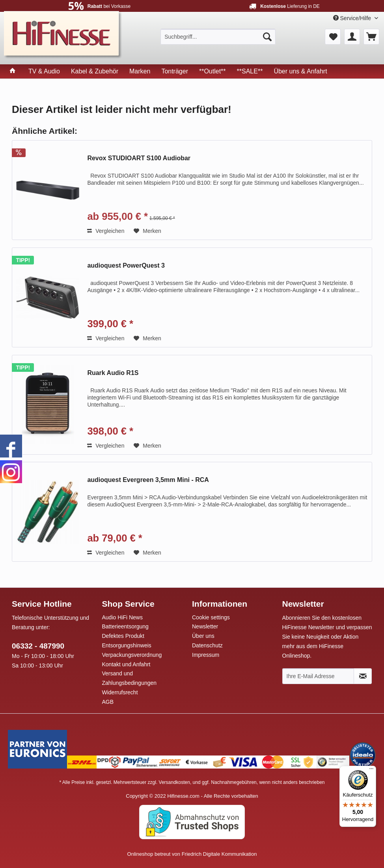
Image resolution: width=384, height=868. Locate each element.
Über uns (203, 636)
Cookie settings (211, 617)
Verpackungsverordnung (132, 655)
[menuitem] (218, 37)
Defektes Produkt (123, 636)
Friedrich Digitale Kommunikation (219, 854)
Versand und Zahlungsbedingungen (130, 678)
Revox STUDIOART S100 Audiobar (139, 158)
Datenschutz (207, 645)
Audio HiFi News (122, 617)
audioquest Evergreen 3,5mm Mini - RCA (148, 480)
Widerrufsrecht (120, 692)
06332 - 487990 (38, 646)
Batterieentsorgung (125, 626)
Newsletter (205, 626)
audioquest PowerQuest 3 (126, 265)
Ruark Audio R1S (113, 373)
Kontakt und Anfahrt (126, 664)
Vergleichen (106, 231)
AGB (108, 702)
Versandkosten (174, 782)
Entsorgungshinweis (127, 645)
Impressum (206, 655)
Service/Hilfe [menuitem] (353, 18)
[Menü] (371, 771)
